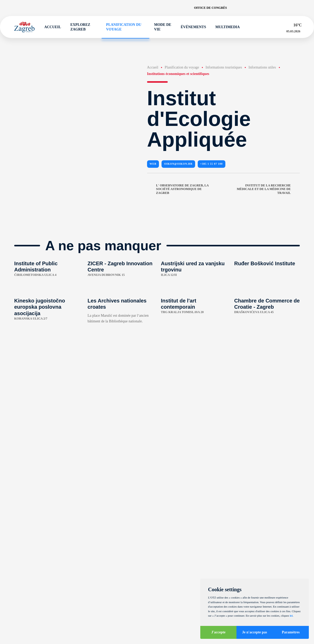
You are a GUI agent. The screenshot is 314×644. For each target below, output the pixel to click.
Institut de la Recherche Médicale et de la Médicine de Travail (268, 189)
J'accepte (218, 632)
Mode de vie (160, 27)
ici (291, 616)
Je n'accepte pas (255, 632)
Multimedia (225, 27)
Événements (191, 27)
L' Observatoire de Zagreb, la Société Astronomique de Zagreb (178, 189)
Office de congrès (210, 8)
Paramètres (291, 632)
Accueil (51, 27)
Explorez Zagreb (78, 27)
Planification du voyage (121, 27)
